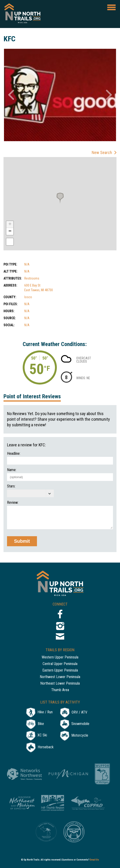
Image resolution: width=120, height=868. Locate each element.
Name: (12, 470)
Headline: (14, 454)
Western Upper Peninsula (60, 657)
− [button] (10, 231)
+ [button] (10, 224)
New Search (102, 152)
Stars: (11, 486)
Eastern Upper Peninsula (60, 670)
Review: (13, 503)
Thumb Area (60, 690)
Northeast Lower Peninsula (60, 684)
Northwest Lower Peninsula (60, 677)
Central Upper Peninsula (60, 664)
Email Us (94, 860)
